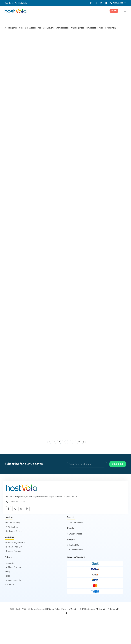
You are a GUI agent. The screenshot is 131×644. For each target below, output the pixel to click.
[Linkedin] (106, 3)
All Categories (11, 28)
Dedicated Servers (46, 28)
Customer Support (27, 28)
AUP (82, 609)
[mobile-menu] (124, 11)
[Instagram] (101, 3)
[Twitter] (96, 3)
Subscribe (118, 464)
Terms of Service (70, 609)
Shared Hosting (62, 28)
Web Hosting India (108, 28)
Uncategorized (78, 28)
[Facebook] (91, 3)
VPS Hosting (92, 28)
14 (79, 442)
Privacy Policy (54, 609)
